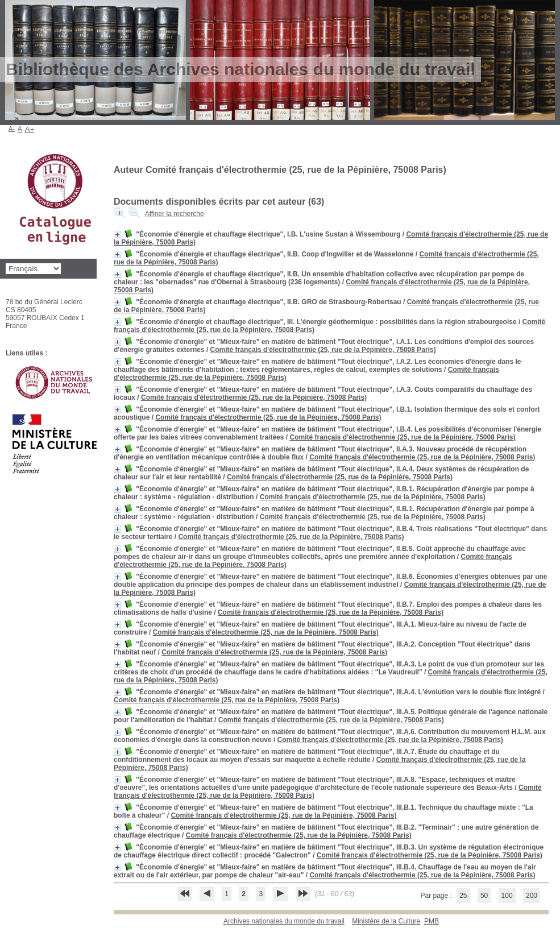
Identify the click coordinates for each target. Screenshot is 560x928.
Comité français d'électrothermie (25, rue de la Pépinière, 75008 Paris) (323, 350)
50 (484, 896)
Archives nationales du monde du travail (284, 921)
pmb (432, 921)
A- (12, 129)
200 (532, 896)
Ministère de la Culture (386, 921)
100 (507, 896)
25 (463, 896)
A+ (30, 129)
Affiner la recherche (175, 214)
